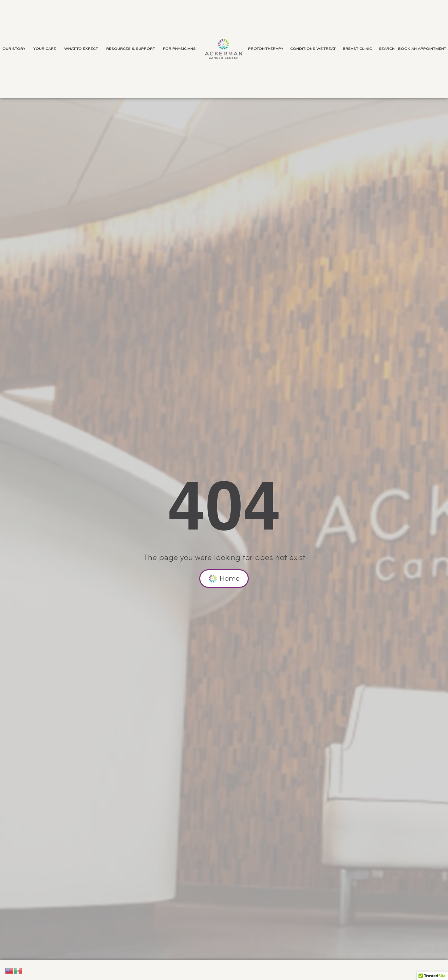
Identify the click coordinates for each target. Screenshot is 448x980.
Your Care (46, 49)
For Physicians (181, 49)
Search (387, 49)
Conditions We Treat (315, 49)
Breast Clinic (359, 49)
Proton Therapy (267, 49)
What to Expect (83, 49)
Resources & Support (132, 49)
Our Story (16, 49)
